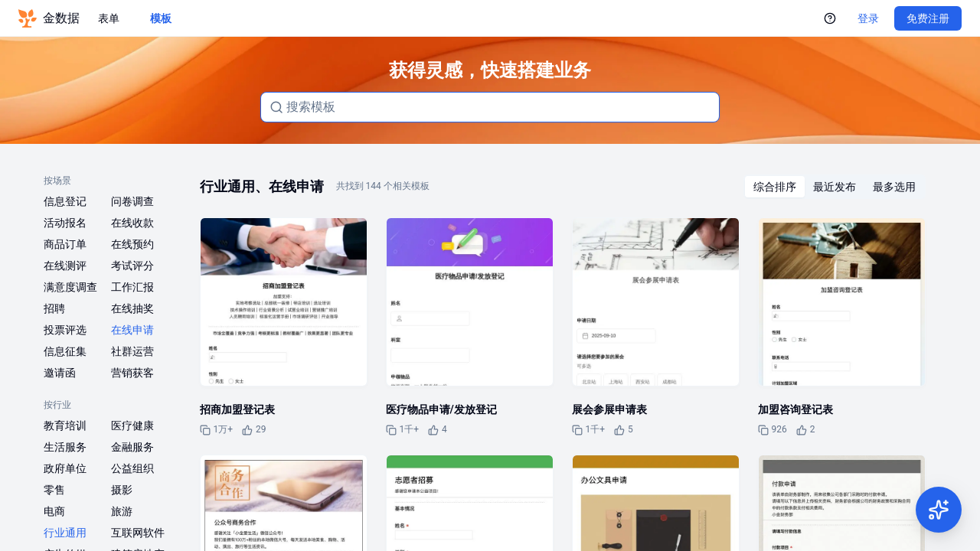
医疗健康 (132, 425)
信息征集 (65, 351)
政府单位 (65, 468)
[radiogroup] (835, 187)
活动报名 (65, 223)
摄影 (122, 490)
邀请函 (60, 373)
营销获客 (132, 373)
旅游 (122, 511)
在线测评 (65, 266)
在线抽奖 (132, 308)
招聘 (54, 308)
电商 (54, 511)
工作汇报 (132, 287)
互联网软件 (138, 533)
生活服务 (65, 447)
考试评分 (132, 266)
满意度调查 (70, 287)
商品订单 (65, 244)
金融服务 (132, 447)
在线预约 (132, 244)
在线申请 (132, 330)
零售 (54, 490)
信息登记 (65, 201)
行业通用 (65, 533)
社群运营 (132, 351)
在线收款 (132, 223)
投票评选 (65, 330)
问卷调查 (132, 201)
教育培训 (65, 425)
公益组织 (132, 468)
